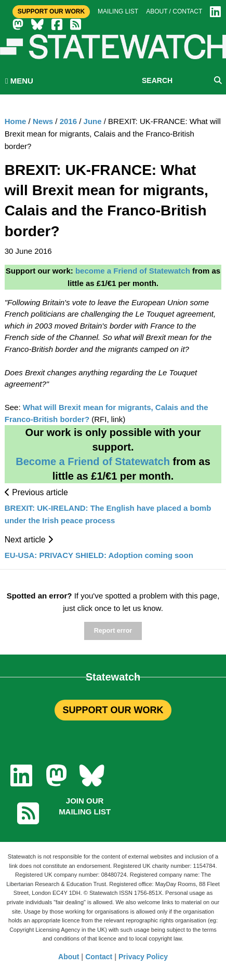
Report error (113, 631)
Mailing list (118, 11)
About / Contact (174, 11)
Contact (99, 957)
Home (16, 121)
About (69, 957)
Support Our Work (51, 11)
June (93, 121)
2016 (68, 121)
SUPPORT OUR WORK (113, 710)
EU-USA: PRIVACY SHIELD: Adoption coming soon (99, 555)
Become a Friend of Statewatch (93, 461)
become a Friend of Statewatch (133, 271)
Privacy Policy (143, 957)
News (43, 121)
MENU (19, 81)
